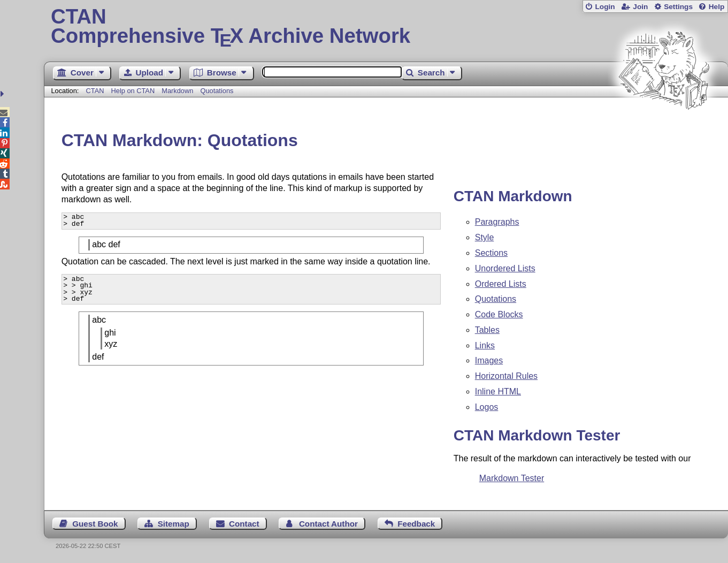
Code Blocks (499, 314)
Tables (487, 330)
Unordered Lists (505, 268)
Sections (491, 253)
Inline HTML (498, 391)
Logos (487, 407)
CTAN (95, 91)
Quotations (217, 91)
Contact (244, 524)
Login (605, 7)
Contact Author (328, 524)
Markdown (177, 91)
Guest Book (95, 524)
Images (489, 360)
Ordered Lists (501, 284)
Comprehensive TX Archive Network (386, 27)
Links (485, 345)
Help (717, 7)
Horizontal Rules (506, 376)
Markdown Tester (512, 478)
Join (640, 7)
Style (485, 237)
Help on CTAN (133, 91)
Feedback (416, 524)
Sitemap (174, 524)
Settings (678, 7)
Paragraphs (497, 222)
